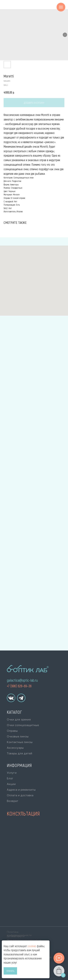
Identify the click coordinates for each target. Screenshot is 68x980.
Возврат (13, 801)
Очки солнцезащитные (23, 725)
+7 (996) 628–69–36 (19, 686)
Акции (11, 784)
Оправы (12, 731)
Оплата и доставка (20, 795)
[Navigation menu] (61, 7)
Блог (10, 778)
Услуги (12, 773)
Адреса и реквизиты (21, 790)
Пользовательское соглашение (24, 940)
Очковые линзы (18, 736)
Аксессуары (15, 748)
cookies (32, 946)
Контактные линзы (20, 742)
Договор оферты (16, 936)
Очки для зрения (19, 719)
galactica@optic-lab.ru (22, 680)
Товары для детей (20, 753)
